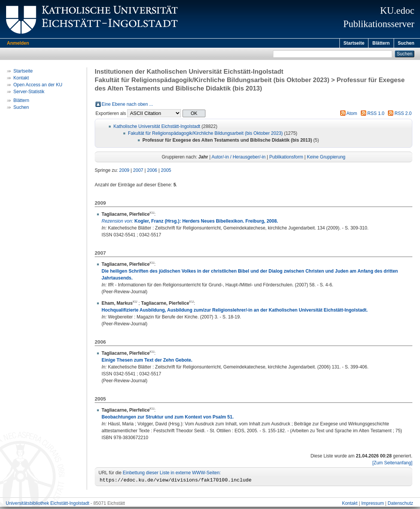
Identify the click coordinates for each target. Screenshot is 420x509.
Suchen (406, 43)
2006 (152, 171)
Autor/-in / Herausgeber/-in (238, 158)
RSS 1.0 (376, 115)
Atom (352, 115)
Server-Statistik (29, 93)
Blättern (381, 43)
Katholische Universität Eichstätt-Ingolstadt (157, 128)
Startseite (354, 43)
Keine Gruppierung (326, 158)
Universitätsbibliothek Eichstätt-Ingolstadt (48, 506)
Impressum (372, 506)
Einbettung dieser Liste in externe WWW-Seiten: (172, 474)
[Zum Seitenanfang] (392, 464)
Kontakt (21, 79)
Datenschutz (400, 506)
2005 (166, 171)
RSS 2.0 (403, 115)
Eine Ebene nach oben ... (127, 105)
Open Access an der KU (38, 86)
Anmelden (18, 43)
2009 (124, 171)
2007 (138, 171)
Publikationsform (286, 158)
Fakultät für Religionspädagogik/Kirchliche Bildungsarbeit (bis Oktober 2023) (205, 134)
